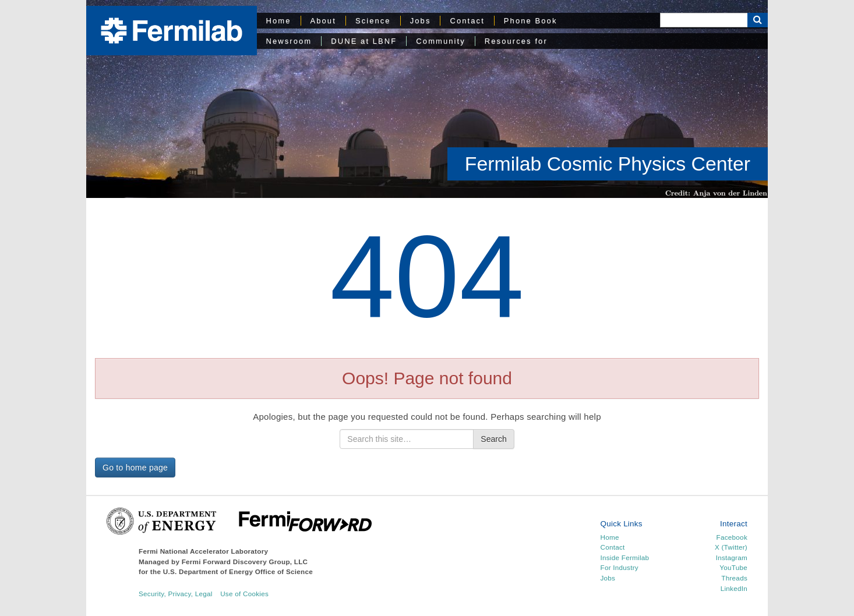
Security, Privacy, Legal (176, 594)
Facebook (732, 537)
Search (493, 439)
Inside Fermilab (625, 557)
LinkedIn (734, 588)
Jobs (421, 21)
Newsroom (289, 41)
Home (279, 21)
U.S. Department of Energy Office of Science (238, 571)
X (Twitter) (731, 547)
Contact (467, 21)
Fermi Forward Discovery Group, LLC (245, 562)
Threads (734, 578)
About (323, 21)
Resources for (516, 41)
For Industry (620, 567)
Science (373, 21)
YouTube (733, 567)
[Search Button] (758, 20)
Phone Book (531, 21)
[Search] (704, 20)
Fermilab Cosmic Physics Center (608, 164)
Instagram (732, 557)
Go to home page (135, 468)
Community (440, 41)
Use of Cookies (244, 594)
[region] (427, 99)
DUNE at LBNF (364, 41)
